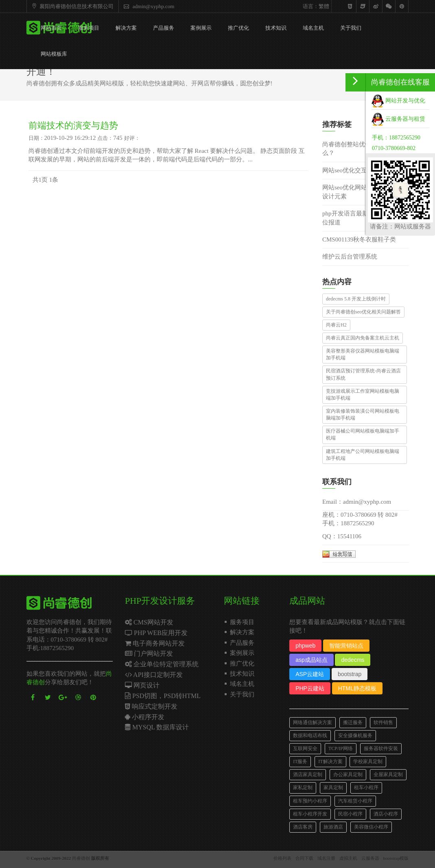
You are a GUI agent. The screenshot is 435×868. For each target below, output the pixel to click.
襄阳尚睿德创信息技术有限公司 (72, 6)
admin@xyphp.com (148, 6)
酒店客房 (303, 827)
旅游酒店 (333, 827)
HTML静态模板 (357, 688)
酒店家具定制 (308, 774)
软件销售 (383, 722)
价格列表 (282, 858)
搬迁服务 (353, 722)
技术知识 (276, 28)
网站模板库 (54, 54)
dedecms (353, 660)
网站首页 (51, 28)
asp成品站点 (311, 660)
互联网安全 (305, 748)
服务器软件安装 (381, 748)
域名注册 (326, 858)
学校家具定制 (368, 761)
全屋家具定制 (388, 774)
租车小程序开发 (310, 814)
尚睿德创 (81, 858)
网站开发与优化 (398, 101)
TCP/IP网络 (341, 748)
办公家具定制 (348, 774)
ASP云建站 (310, 674)
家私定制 (303, 788)
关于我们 (351, 28)
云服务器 (370, 858)
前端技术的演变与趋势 (73, 125)
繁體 (324, 6)
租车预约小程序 (310, 801)
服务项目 (89, 28)
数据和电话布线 (310, 735)
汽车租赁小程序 (355, 801)
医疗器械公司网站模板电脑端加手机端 (363, 434)
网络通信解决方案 (313, 722)
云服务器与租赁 (398, 119)
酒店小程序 (386, 814)
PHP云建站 (310, 688)
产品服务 (164, 28)
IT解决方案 (330, 761)
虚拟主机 (348, 858)
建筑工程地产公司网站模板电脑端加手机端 (363, 455)
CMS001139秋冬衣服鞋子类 (359, 239)
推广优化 (238, 28)
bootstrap (350, 674)
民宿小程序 (350, 814)
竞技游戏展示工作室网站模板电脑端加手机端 (363, 395)
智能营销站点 (346, 646)
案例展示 (201, 28)
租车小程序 (366, 788)
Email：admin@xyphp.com (357, 502)
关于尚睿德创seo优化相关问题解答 (363, 312)
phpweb (305, 646)
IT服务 (300, 761)
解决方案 (126, 28)
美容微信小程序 (371, 827)
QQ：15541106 (342, 536)
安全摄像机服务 (355, 735)
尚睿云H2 (336, 325)
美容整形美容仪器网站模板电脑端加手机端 (363, 354)
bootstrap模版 (396, 858)
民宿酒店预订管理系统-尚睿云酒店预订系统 (363, 374)
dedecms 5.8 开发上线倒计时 (356, 299)
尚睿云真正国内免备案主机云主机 (363, 338)
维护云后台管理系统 (350, 257)
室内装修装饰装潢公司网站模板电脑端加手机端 (363, 414)
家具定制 (333, 788)
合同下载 (304, 858)
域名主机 (313, 28)
